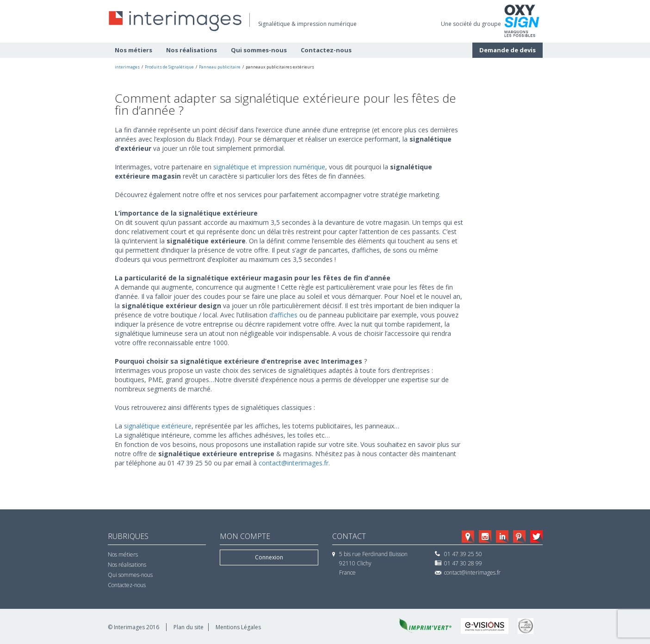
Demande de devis (508, 50)
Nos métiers (133, 50)
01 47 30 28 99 (463, 563)
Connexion (269, 557)
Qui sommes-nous (259, 50)
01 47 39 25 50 (463, 554)
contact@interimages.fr (294, 463)
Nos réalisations (192, 50)
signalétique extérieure (158, 426)
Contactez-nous (326, 50)
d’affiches (284, 315)
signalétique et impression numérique (269, 167)
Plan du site (189, 627)
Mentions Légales (238, 627)
